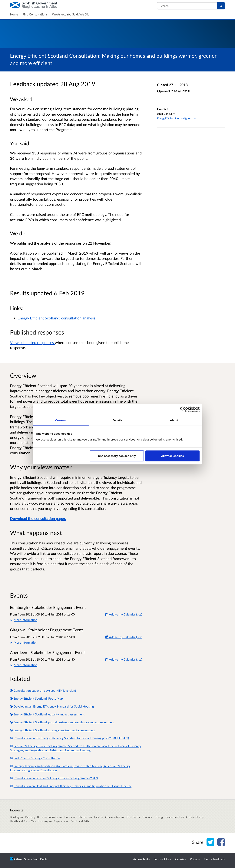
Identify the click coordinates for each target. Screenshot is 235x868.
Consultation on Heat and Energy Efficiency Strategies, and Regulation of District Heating (71, 786)
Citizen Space (23, 859)
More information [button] (26, 620)
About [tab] (174, 420)
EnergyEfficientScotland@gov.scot (177, 118)
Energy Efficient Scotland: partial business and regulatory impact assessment (62, 722)
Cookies (180, 859)
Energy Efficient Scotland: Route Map (36, 698)
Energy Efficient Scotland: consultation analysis (56, 318)
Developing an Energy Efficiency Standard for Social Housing (52, 706)
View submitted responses (32, 342)
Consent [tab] (61, 420)
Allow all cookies (172, 456)
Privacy (195, 859)
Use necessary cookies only (117, 456)
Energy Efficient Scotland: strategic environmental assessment (53, 730)
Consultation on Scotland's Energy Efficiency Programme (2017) (54, 778)
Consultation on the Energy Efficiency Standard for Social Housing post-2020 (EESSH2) (69, 738)
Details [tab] (118, 420)
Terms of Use (162, 859)
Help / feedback (214, 859)
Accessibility (141, 859)
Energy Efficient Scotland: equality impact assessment (47, 714)
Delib (43, 859)
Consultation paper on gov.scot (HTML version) (43, 690)
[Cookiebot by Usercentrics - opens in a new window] (183, 409)
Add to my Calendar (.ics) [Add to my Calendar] (124, 614)
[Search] (221, 6)
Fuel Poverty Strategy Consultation (35, 758)
